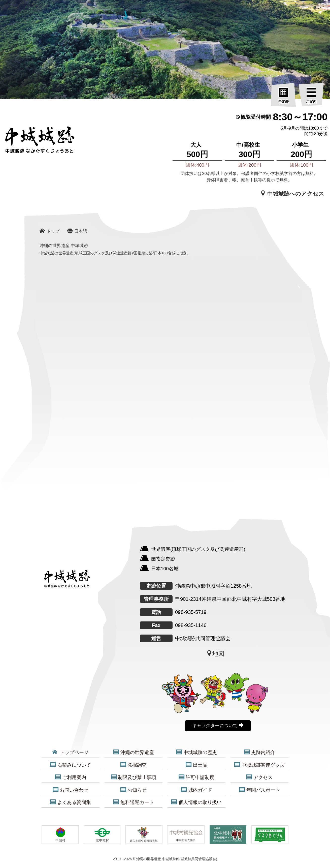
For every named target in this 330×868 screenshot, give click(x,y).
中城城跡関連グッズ (259, 765)
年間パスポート (259, 790)
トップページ (71, 752)
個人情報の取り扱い (196, 802)
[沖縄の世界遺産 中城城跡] (33, 142)
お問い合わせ (71, 790)
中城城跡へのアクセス (292, 194)
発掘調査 (134, 765)
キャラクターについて (218, 725)
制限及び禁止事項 (134, 777)
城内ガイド (196, 790)
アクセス (260, 777)
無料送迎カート (134, 802)
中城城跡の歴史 (196, 752)
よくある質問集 (71, 802)
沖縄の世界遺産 (134, 752)
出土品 (196, 765)
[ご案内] (311, 96)
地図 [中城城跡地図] (215, 653)
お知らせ (134, 790)
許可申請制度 (197, 777)
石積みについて (71, 765)
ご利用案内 (71, 777)
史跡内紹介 (259, 752)
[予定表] (283, 96)
